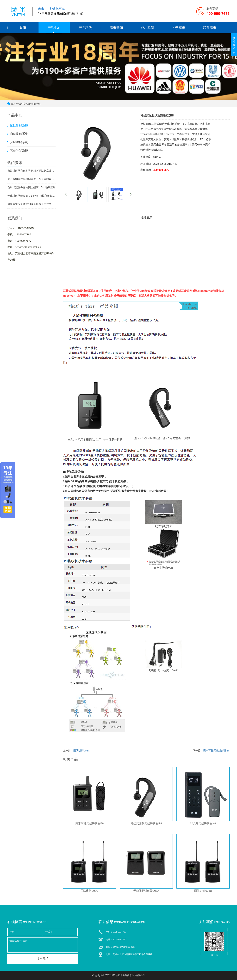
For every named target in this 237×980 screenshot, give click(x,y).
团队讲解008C (82, 751)
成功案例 (147, 28)
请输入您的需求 (43, 945)
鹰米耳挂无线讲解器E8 (216, 751)
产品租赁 (85, 28)
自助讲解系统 (19, 134)
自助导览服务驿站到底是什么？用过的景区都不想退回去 (31, 204)
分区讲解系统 (19, 142)
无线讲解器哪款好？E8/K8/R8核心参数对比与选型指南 (31, 196)
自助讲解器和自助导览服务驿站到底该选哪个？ (31, 171)
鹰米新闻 (116, 28)
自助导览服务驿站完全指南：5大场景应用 (31, 187)
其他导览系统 (19, 151)
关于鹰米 (178, 28)
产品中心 (54, 28)
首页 (23, 28)
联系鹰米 (210, 28)
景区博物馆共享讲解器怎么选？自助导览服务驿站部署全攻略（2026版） (31, 179)
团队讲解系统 (34, 104)
